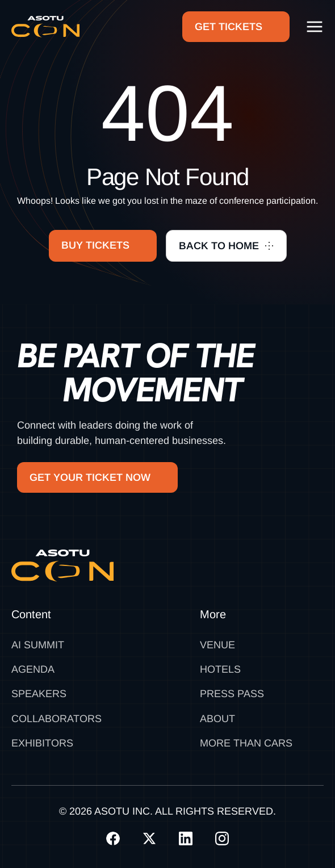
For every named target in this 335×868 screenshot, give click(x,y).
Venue (217, 645)
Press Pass (232, 694)
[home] (45, 27)
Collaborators (56, 719)
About (217, 719)
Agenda (33, 669)
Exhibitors (42, 743)
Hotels (220, 669)
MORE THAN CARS (246, 743)
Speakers (39, 694)
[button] (315, 27)
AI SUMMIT (38, 645)
